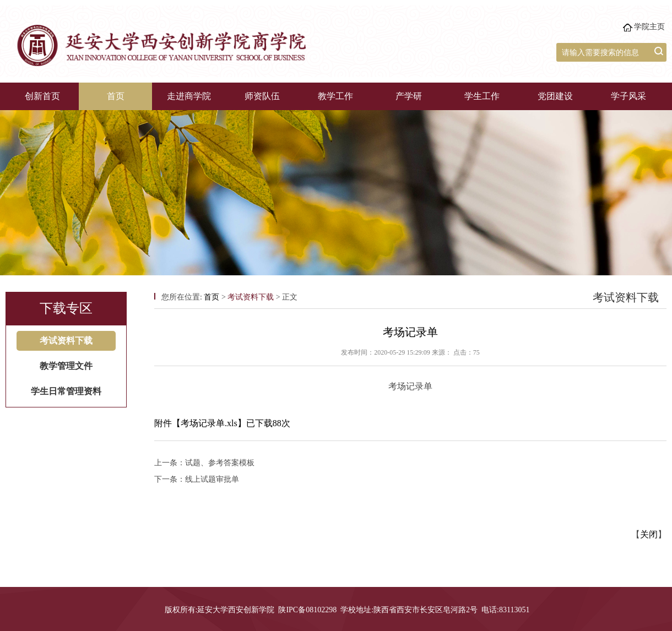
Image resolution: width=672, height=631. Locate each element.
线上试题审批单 (212, 479)
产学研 (409, 96)
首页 (116, 96)
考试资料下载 (66, 341)
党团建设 (555, 96)
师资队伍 (262, 96)
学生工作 (482, 96)
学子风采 (628, 96)
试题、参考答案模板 (220, 463)
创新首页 (42, 96)
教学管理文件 (66, 366)
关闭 (649, 534)
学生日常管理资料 (66, 391)
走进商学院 (189, 96)
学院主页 (649, 27)
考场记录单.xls (209, 423)
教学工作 (335, 96)
